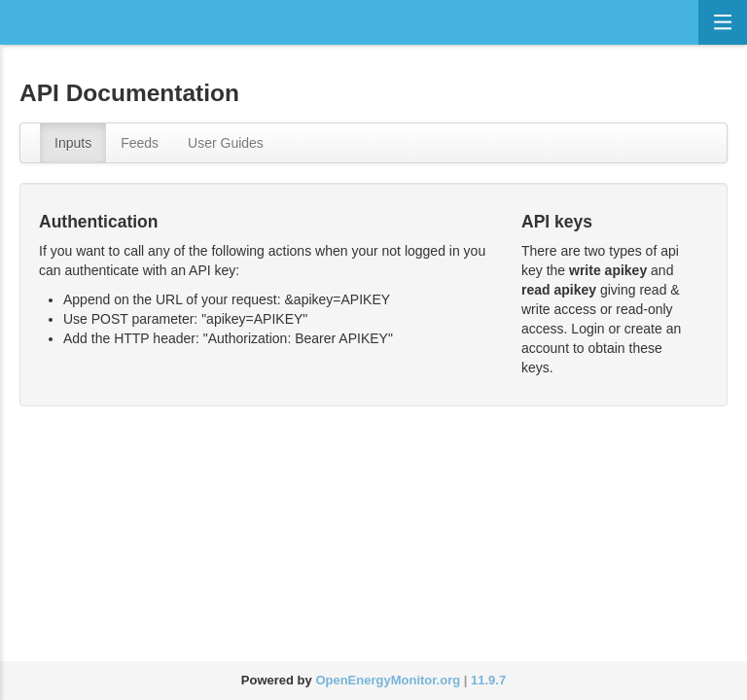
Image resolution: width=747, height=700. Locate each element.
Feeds (140, 143)
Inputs (73, 143)
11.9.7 (488, 680)
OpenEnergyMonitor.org (388, 680)
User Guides (226, 143)
